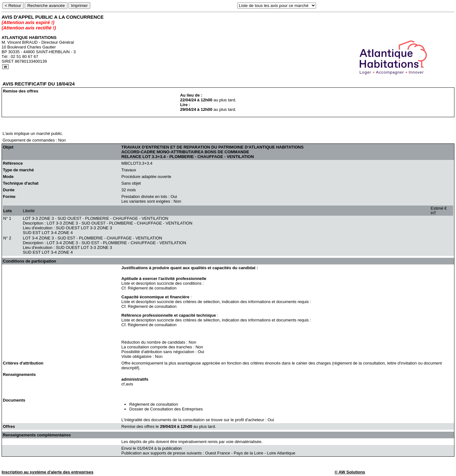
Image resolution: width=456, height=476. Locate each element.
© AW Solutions (350, 472)
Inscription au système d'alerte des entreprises (47, 472)
